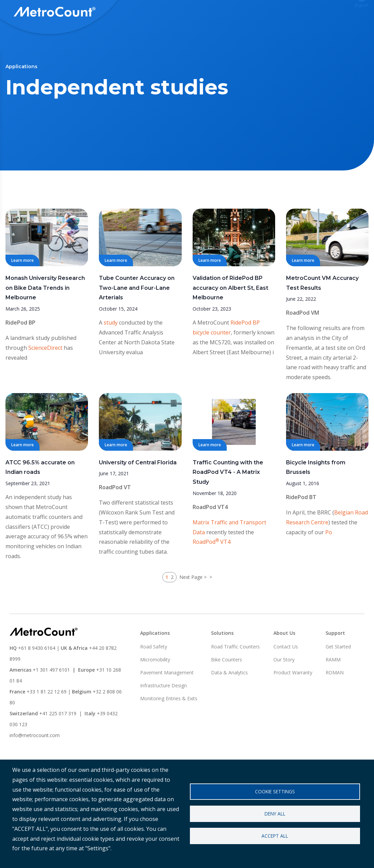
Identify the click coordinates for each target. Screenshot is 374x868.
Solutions (155, 13)
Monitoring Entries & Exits (169, 724)
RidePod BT (301, 522)
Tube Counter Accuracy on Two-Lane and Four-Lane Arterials (137, 313)
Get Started (338, 672)
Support (238, 13)
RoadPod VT (115, 512)
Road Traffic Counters (235, 672)
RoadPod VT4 (210, 532)
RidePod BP (20, 348)
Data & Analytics (229, 698)
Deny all (275, 814)
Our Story (284, 685)
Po (329, 557)
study (111, 348)
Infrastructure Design (163, 711)
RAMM (333, 685)
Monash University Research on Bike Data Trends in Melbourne (45, 313)
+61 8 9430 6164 (37, 673)
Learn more (23, 286)
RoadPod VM (303, 338)
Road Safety (154, 672)
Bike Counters (227, 685)
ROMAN (335, 698)
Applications (197, 13)
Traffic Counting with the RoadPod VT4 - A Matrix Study (228, 498)
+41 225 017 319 (58, 739)
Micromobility (155, 685)
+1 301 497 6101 (51, 695)
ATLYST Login (281, 13)
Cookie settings (275, 791)
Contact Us (286, 672)
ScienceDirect (45, 373)
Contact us (328, 13)
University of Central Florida (138, 488)
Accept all (275, 836)
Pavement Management (167, 698)
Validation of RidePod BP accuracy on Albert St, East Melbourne (230, 313)
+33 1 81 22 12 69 (47, 717)
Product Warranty (293, 698)
